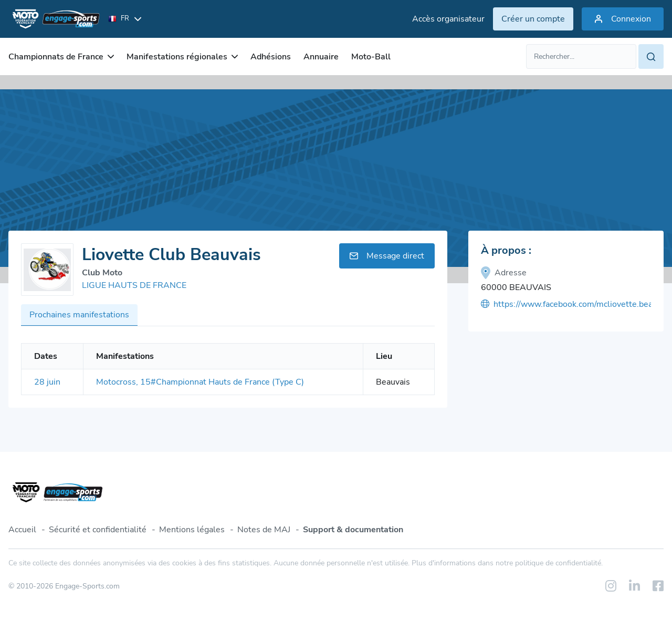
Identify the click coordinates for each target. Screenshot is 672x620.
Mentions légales (192, 530)
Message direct (387, 256)
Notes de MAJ (264, 530)
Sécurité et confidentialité (98, 530)
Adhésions (271, 57)
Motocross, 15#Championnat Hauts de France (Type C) (200, 382)
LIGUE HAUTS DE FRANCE (134, 285)
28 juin (47, 382)
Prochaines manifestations (79, 315)
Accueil (22, 530)
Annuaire (321, 57)
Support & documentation (353, 530)
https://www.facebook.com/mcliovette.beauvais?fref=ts (566, 304)
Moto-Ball (371, 57)
